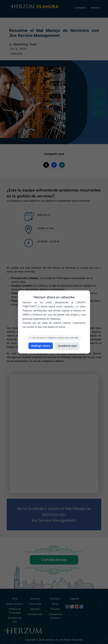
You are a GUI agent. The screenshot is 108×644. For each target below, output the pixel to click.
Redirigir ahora (41, 346)
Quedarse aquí (67, 346)
